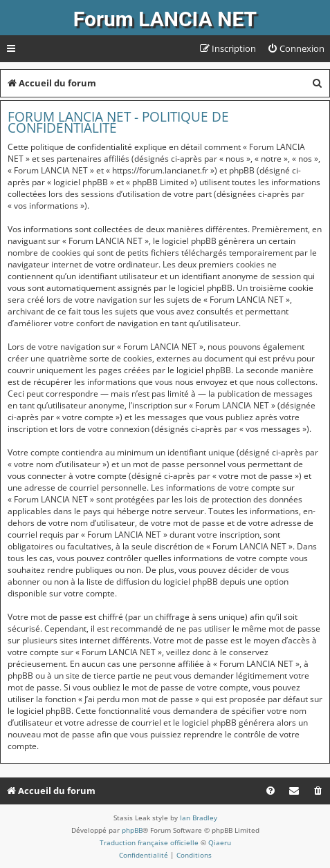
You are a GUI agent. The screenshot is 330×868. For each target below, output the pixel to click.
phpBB (132, 830)
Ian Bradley (199, 818)
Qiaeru (220, 842)
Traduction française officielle (149, 842)
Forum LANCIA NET (165, 19)
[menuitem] (296, 49)
